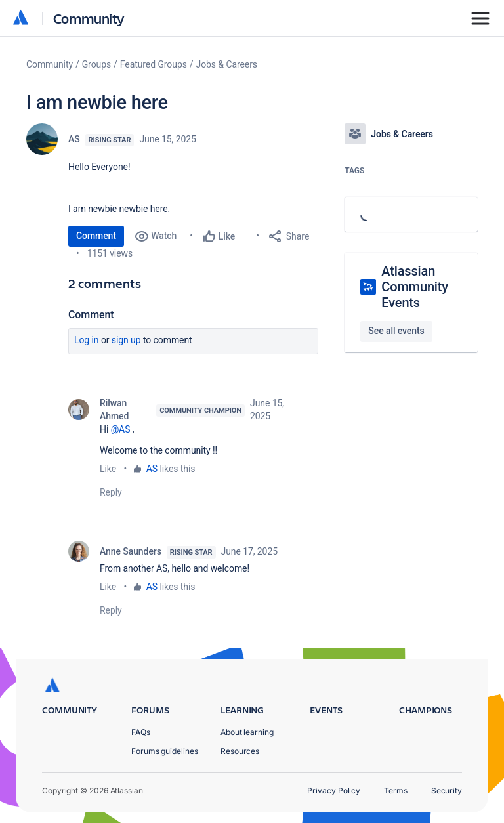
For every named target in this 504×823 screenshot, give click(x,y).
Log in (87, 340)
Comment (96, 236)
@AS (121, 429)
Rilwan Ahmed (114, 410)
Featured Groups (154, 64)
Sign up (126, 340)
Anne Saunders (131, 551)
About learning (247, 732)
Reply (111, 492)
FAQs (141, 732)
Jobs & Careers (227, 64)
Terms (396, 791)
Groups (96, 64)
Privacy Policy (334, 791)
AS (74, 139)
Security (447, 791)
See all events (396, 331)
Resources (240, 751)
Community (89, 18)
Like (108, 469)
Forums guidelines (165, 751)
